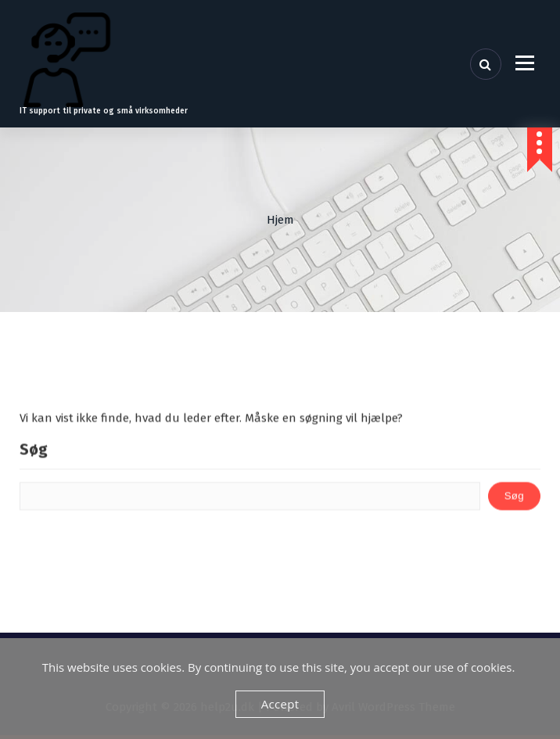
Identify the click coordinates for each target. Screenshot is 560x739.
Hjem (280, 220)
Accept (280, 704)
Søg (34, 460)
